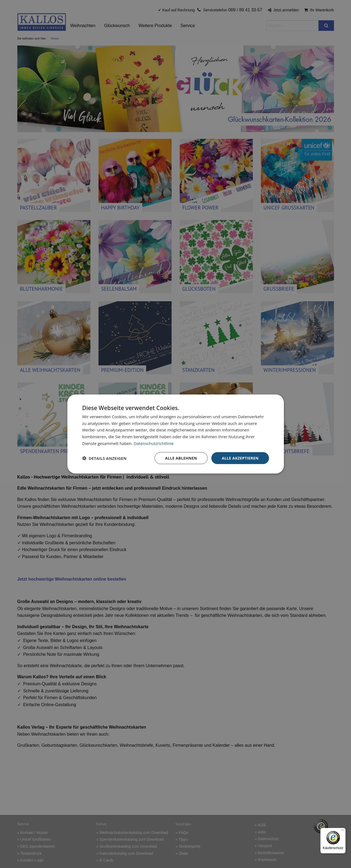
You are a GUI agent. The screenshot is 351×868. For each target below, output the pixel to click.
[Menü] (342, 831)
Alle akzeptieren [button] (240, 458)
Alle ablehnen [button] (181, 458)
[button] (104, 458)
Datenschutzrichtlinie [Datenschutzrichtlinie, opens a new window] (154, 443)
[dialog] (176, 434)
